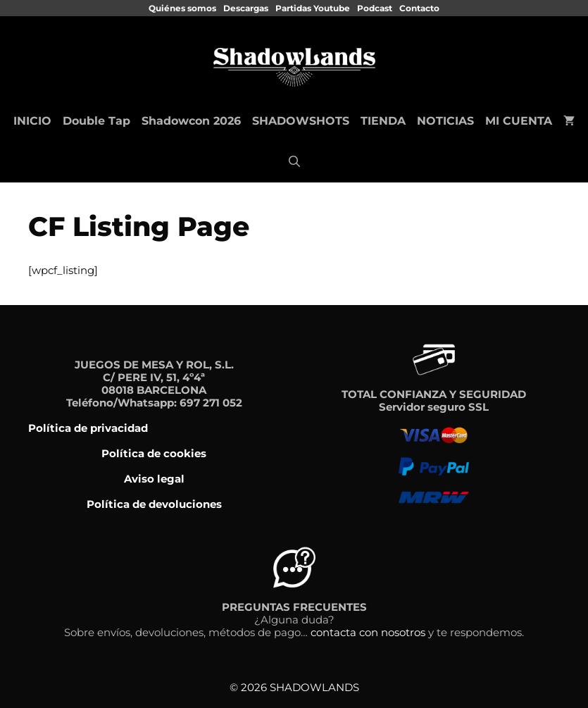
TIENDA (383, 121)
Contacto (419, 8)
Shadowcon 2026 (191, 121)
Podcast (375, 8)
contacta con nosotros (368, 632)
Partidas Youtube (313, 8)
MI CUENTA (519, 121)
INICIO (32, 121)
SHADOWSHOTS (301, 121)
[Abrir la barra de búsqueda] (294, 162)
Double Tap (96, 121)
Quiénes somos (182, 8)
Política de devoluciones (154, 504)
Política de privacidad (88, 428)
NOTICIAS (445, 121)
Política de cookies (154, 453)
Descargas (246, 8)
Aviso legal (154, 479)
